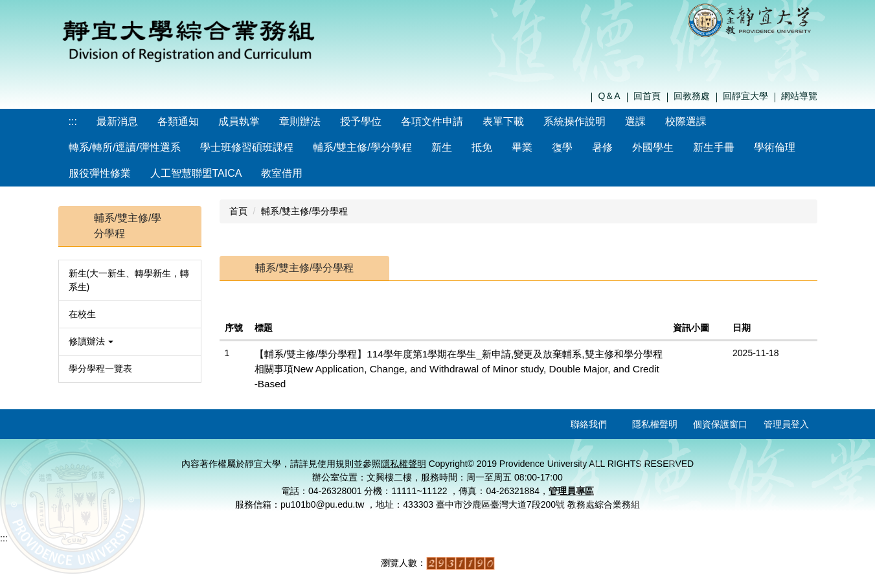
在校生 (82, 314)
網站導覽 (799, 96)
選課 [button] (635, 121)
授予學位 (361, 121)
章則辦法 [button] (300, 121)
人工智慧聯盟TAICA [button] (196, 173)
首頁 (238, 211)
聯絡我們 (589, 424)
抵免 (482, 147)
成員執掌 (239, 121)
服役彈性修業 (100, 173)
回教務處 (692, 96)
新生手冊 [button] (714, 147)
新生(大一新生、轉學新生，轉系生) (129, 280)
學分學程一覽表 (100, 368)
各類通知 (178, 121)
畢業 (522, 147)
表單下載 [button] (503, 121)
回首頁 (647, 96)
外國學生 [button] (653, 147)
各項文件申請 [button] (432, 121)
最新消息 (117, 121)
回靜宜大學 (745, 96)
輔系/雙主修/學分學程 (362, 147)
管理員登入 (786, 424)
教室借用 (282, 173)
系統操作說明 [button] (574, 121)
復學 (562, 147)
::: (73, 121)
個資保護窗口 (720, 424)
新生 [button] (442, 147)
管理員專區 (571, 491)
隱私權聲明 (655, 424)
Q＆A (609, 96)
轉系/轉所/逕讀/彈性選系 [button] (125, 147)
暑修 (602, 147)
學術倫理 (775, 147)
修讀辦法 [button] (91, 341)
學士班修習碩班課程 (247, 147)
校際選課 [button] (686, 121)
